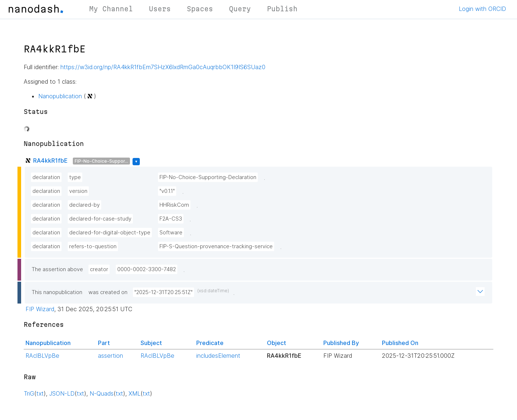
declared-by (84, 205)
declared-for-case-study (100, 219)
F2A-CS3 (171, 219)
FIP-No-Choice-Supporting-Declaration (208, 177)
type (75, 177)
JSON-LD (62, 393)
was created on (108, 292)
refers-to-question (93, 246)
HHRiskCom (174, 205)
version (78, 191)
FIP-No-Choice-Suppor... (101, 161)
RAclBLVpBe (42, 356)
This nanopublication (57, 292)
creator (99, 269)
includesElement (218, 356)
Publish (282, 9)
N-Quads (102, 393)
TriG (29, 393)
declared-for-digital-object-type (110, 233)
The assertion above (57, 269)
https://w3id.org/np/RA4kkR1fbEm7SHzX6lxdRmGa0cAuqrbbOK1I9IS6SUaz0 (163, 67)
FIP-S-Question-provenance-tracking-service (216, 246)
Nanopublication (60, 96)
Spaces (200, 9)
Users (160, 9)
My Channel (111, 9)
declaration (46, 177)
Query (240, 9)
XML (135, 393)
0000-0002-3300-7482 (147, 269)
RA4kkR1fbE (50, 161)
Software (171, 233)
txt (40, 393)
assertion (110, 356)
